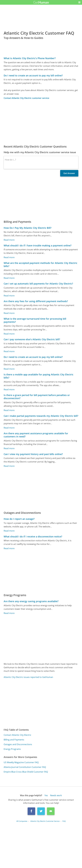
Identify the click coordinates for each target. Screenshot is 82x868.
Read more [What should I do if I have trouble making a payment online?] (9, 257)
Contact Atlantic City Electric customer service (26, 98)
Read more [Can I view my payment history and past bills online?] (9, 466)
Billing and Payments (14, 740)
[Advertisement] (41, 122)
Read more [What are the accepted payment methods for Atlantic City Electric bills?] (9, 278)
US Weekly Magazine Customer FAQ (21, 762)
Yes (46, 795)
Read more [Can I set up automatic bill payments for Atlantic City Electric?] (9, 296)
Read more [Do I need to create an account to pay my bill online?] (9, 369)
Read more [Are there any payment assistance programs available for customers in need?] (9, 448)
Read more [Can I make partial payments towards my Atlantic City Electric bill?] (9, 428)
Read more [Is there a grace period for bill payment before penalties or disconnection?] (9, 410)
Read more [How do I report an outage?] (9, 531)
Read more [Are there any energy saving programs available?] (9, 613)
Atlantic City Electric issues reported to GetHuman (28, 677)
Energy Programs (12, 749)
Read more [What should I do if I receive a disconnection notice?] (9, 548)
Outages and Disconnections (18, 744)
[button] (79, 2)
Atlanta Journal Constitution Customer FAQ (25, 767)
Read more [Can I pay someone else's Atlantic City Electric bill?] (9, 351)
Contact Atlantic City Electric (17, 735)
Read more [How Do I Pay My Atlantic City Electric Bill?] (9, 240)
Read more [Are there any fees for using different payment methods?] (9, 313)
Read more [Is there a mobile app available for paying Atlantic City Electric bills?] (9, 389)
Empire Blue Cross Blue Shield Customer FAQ (26, 772)
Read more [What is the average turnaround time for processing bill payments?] (9, 334)
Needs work (56, 795)
